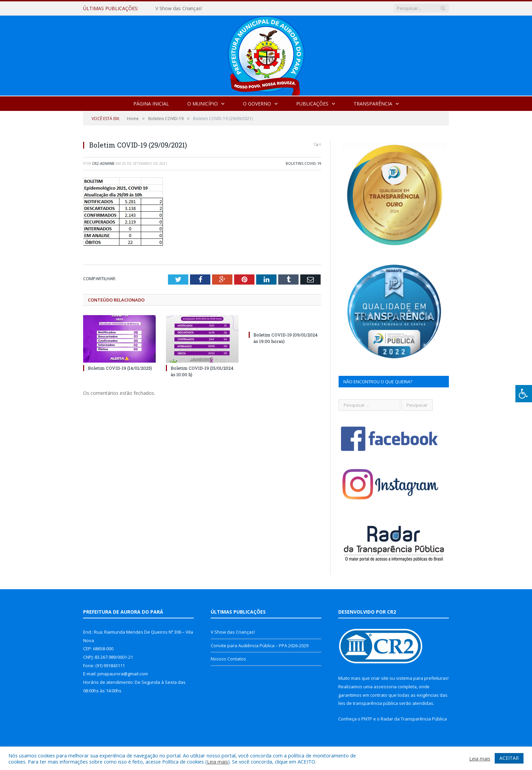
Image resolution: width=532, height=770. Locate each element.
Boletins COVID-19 (303, 163)
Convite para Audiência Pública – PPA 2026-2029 (260, 646)
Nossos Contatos (228, 659)
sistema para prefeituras (422, 678)
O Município (203, 104)
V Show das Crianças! (179, 8)
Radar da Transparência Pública (414, 719)
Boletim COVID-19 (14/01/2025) (120, 368)
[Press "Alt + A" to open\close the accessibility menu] (524, 394)
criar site (380, 678)
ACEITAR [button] (509, 758)
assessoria (385, 687)
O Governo (257, 104)
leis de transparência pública (368, 703)
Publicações (312, 104)
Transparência (373, 104)
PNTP (367, 719)
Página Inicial (151, 104)
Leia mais (217, 762)
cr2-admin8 (103, 163)
